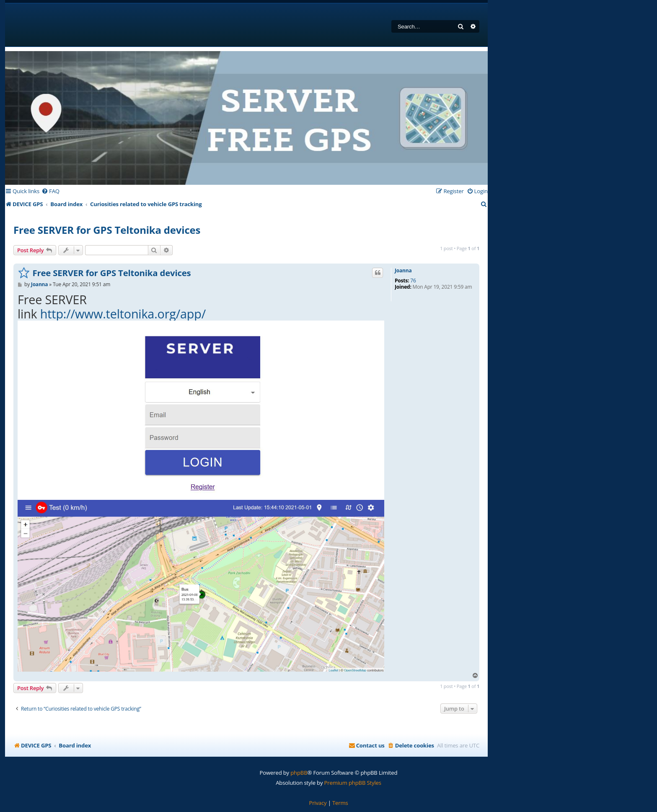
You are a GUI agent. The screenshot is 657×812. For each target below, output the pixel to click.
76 (413, 281)
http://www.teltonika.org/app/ (123, 314)
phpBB (299, 773)
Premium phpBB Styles (353, 783)
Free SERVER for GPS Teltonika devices (107, 230)
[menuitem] (50, 191)
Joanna (403, 271)
